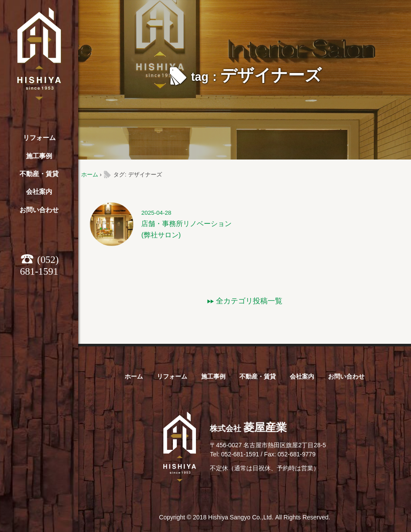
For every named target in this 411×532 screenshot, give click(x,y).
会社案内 (39, 191)
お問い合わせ (39, 210)
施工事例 (39, 156)
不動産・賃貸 (39, 174)
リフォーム (39, 138)
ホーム (90, 175)
